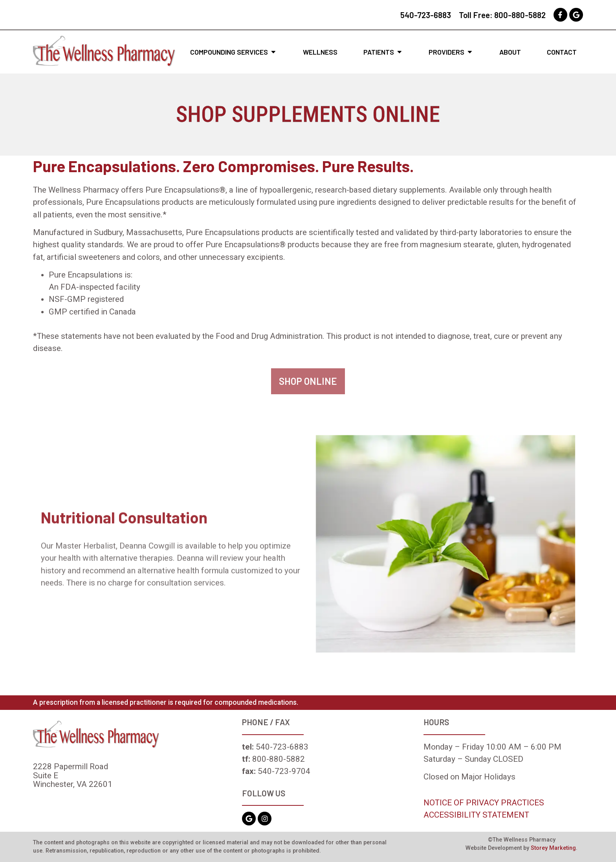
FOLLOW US (264, 793)
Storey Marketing (553, 848)
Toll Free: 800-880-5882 (502, 15)
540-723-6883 (426, 15)
